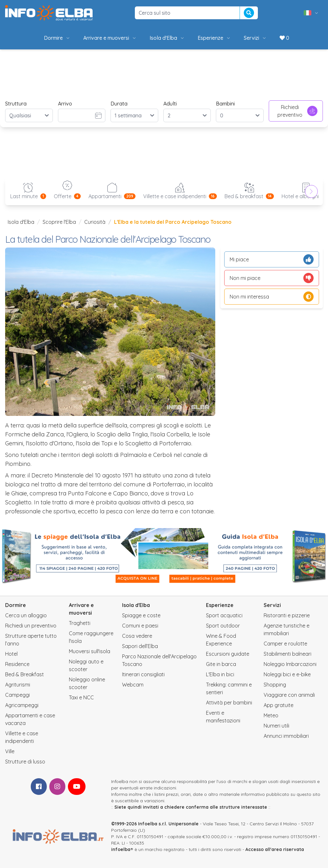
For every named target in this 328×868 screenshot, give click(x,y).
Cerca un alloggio (26, 615)
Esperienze (214, 38)
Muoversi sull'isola (90, 651)
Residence (17, 664)
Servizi (255, 38)
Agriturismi (18, 685)
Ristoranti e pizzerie (287, 615)
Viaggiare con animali (289, 695)
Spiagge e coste (141, 615)
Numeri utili (276, 726)
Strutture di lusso (25, 762)
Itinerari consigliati (143, 674)
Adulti (170, 104)
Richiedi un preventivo (31, 626)
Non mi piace (272, 278)
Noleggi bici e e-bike (287, 674)
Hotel (11, 654)
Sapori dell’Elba (140, 646)
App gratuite (279, 705)
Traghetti (80, 623)
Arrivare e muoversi (110, 38)
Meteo (271, 715)
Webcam (133, 685)
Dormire (57, 38)
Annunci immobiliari (286, 736)
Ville (10, 751)
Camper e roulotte (285, 644)
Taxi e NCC (81, 697)
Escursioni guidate (228, 654)
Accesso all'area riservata (275, 849)
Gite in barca (221, 664)
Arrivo (65, 104)
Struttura (16, 104)
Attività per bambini (229, 703)
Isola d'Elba (167, 38)
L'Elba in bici (220, 674)
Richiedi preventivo (297, 111)
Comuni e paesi (140, 626)
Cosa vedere (137, 636)
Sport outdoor (223, 626)
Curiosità (95, 222)
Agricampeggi (22, 705)
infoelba (121, 849)
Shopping (275, 685)
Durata (119, 104)
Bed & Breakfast (25, 674)
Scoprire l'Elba (59, 222)
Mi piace (272, 259)
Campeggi (17, 695)
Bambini (225, 104)
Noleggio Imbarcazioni (290, 664)
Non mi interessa (272, 297)
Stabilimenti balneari (287, 654)
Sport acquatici (224, 615)
